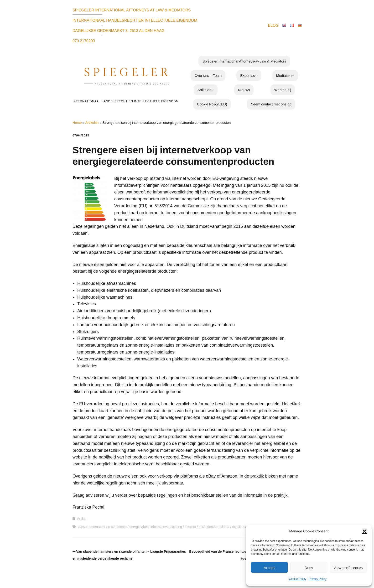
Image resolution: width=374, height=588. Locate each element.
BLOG (273, 25)
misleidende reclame (214, 527)
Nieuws (244, 90)
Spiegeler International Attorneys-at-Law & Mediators (244, 61)
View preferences (348, 567)
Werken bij (283, 90)
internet (190, 527)
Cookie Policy (298, 579)
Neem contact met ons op (271, 104)
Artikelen (204, 90)
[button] (364, 531)
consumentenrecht (91, 527)
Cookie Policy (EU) (212, 104)
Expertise (248, 75)
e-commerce (117, 527)
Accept (269, 567)
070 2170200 (84, 41)
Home (77, 123)
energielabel (139, 527)
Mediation (284, 75)
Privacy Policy (318, 579)
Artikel (82, 519)
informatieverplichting (166, 527)
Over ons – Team (208, 75)
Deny (309, 567)
